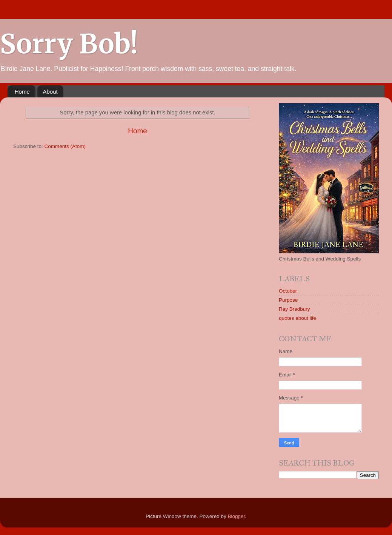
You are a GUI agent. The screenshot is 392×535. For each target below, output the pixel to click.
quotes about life (297, 318)
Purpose (288, 300)
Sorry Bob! (69, 44)
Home (22, 92)
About (50, 92)
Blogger (237, 516)
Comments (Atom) (65, 146)
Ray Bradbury (294, 309)
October (288, 291)
